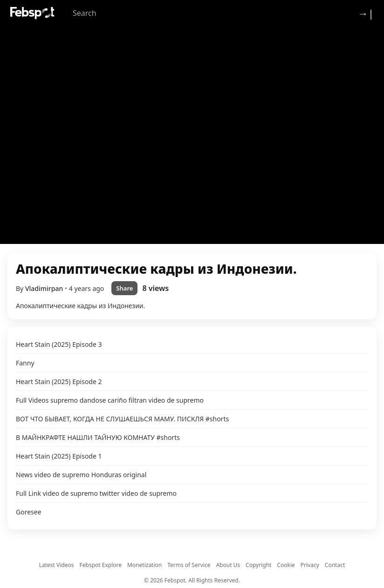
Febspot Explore (101, 565)
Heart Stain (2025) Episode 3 (59, 344)
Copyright (258, 565)
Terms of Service (189, 565)
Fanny (25, 363)
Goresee (29, 512)
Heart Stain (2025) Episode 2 (59, 382)
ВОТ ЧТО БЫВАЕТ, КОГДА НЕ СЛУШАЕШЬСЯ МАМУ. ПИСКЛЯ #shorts (122, 419)
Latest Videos (57, 565)
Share (124, 288)
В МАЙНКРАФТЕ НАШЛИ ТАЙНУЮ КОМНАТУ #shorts (98, 437)
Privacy (310, 565)
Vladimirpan (45, 288)
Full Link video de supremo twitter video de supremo (96, 493)
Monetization (144, 565)
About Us (228, 565)
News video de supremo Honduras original (81, 475)
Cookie (286, 565)
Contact (335, 565)
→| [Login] (366, 13)
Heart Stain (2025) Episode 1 (59, 456)
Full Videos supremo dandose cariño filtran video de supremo (110, 400)
